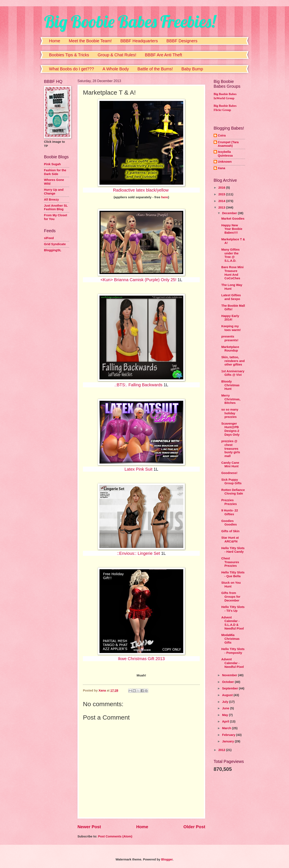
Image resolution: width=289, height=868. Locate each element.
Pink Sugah (52, 164)
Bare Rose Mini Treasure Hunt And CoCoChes (232, 273)
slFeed (49, 238)
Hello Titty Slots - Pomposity (233, 651)
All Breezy (51, 200)
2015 (222, 194)
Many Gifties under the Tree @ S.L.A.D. (231, 255)
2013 (222, 207)
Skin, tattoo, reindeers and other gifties (233, 361)
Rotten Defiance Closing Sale (233, 492)
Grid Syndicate (55, 244)
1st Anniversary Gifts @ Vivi (233, 373)
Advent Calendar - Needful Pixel (233, 663)
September (230, 688)
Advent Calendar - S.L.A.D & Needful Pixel (233, 623)
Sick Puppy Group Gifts (232, 482)
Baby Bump (192, 69)
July (226, 702)
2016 (222, 188)
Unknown (225, 162)
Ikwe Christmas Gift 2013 (141, 659)
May (225, 715)
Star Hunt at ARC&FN (230, 540)
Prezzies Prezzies (229, 502)
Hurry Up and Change (54, 192)
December (230, 213)
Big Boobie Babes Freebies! (130, 21)
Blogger (167, 859)
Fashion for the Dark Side (55, 172)
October (228, 682)
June (226, 708)
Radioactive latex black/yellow (141, 190)
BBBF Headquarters (139, 41)
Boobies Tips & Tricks (69, 55)
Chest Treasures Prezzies (230, 562)
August (228, 695)
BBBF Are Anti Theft (164, 55)
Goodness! (229, 473)
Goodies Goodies (229, 523)
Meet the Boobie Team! (90, 41)
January (228, 741)
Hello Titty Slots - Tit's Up (233, 609)
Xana (221, 168)
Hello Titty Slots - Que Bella (233, 574)
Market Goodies (233, 219)
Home (55, 41)
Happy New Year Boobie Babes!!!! (232, 229)
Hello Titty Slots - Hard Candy (233, 550)
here (165, 197)
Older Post (194, 827)
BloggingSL (53, 250)
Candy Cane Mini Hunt (230, 465)
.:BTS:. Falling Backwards (139, 385)
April (226, 721)
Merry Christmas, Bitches (231, 399)
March (227, 728)
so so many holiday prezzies (230, 413)
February (229, 735)
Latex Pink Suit (138, 469)
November (230, 675)
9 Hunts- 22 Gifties (230, 512)
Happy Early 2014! (230, 318)
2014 (222, 201)
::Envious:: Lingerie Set (138, 553)
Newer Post (89, 827)
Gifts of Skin (230, 531)
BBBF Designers (182, 41)
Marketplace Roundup (230, 349)
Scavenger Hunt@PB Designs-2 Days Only (230, 429)
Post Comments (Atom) (115, 836)
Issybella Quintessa (225, 154)
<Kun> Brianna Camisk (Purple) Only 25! (138, 280)
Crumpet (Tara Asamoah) (228, 144)
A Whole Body (116, 69)
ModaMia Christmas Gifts (230, 639)
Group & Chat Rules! (117, 55)
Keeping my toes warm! (231, 328)
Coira (222, 135)
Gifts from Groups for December (231, 597)
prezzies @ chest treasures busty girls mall (231, 449)
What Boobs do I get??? (72, 69)
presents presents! (230, 338)
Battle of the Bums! (155, 69)
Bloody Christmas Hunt (230, 385)
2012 (222, 750)
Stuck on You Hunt (231, 585)
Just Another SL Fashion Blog (56, 207)
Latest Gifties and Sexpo (231, 297)
